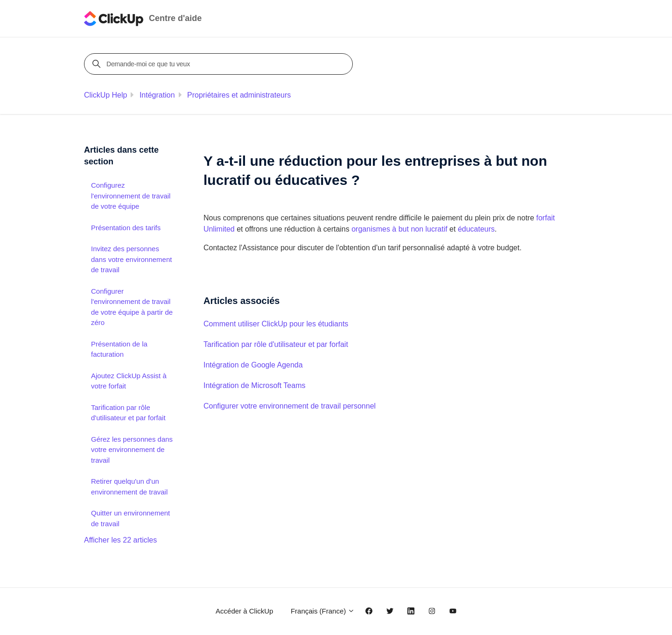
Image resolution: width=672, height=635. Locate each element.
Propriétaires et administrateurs (239, 95)
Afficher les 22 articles (120, 540)
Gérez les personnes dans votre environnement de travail (132, 450)
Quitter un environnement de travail (130, 518)
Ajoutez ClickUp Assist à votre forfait (129, 381)
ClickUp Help (105, 95)
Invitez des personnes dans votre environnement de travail (131, 259)
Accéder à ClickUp (244, 611)
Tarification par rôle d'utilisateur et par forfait (276, 344)
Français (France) (323, 611)
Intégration (157, 95)
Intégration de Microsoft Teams (254, 385)
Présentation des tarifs (126, 228)
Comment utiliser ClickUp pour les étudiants (276, 324)
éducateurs (476, 229)
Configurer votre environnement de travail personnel (290, 406)
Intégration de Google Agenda (253, 365)
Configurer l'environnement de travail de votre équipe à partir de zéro (132, 307)
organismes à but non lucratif (399, 229)
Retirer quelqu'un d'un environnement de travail (129, 487)
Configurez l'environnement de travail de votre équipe (131, 196)
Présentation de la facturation (119, 349)
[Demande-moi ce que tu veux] (220, 64)
